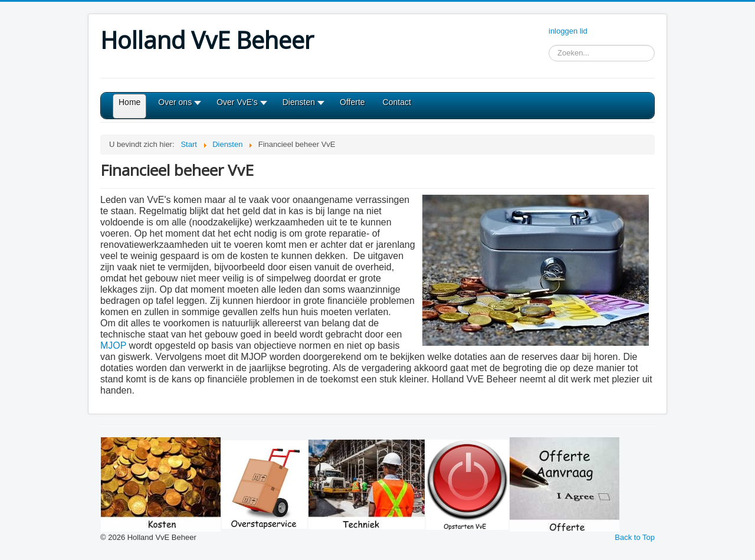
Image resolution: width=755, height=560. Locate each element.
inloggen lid (568, 31)
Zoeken (549, 53)
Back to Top (635, 537)
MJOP (113, 346)
